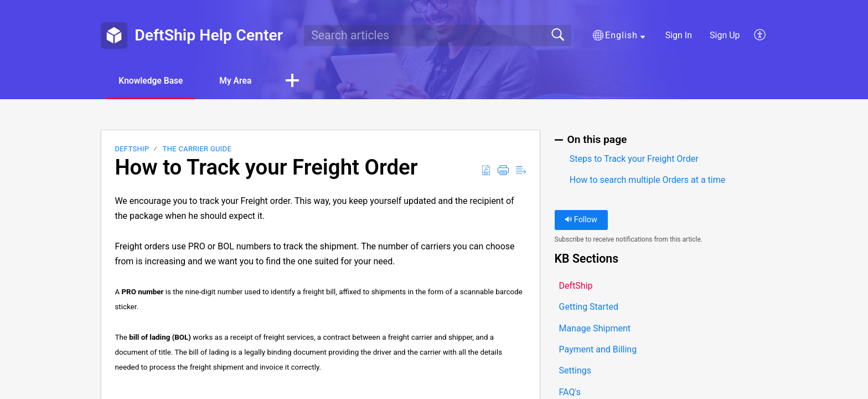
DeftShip (132, 149)
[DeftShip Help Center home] (114, 35)
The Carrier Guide (197, 149)
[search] (438, 35)
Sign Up (725, 35)
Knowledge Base (153, 81)
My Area (241, 81)
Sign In (679, 35)
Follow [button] (581, 220)
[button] (619, 35)
